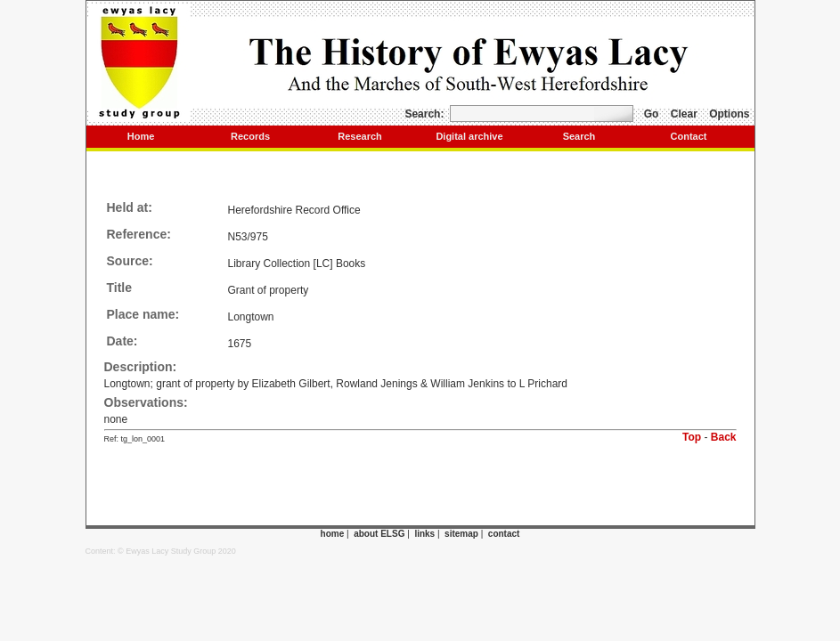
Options (729, 114)
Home (141, 136)
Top (692, 437)
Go (652, 114)
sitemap (461, 534)
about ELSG (379, 534)
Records (250, 136)
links (424, 534)
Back (724, 437)
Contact (689, 136)
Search (579, 136)
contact (504, 534)
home (333, 534)
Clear (684, 114)
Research (360, 136)
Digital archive (469, 136)
